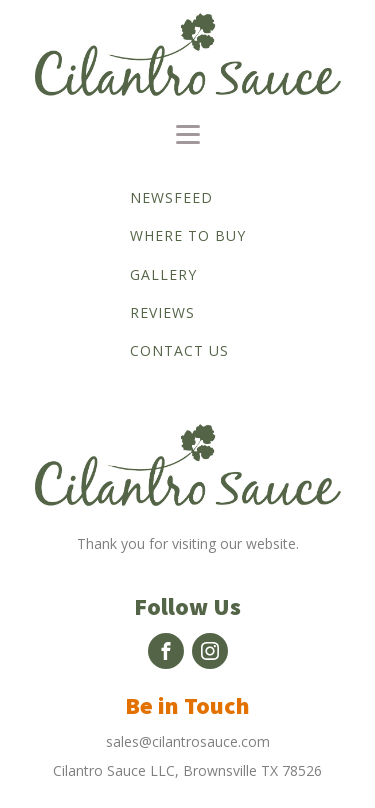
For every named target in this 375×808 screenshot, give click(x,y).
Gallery (163, 274)
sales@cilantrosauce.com (188, 741)
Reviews (162, 312)
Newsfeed (171, 197)
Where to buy (188, 235)
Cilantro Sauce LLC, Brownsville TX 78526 (187, 770)
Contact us (179, 350)
